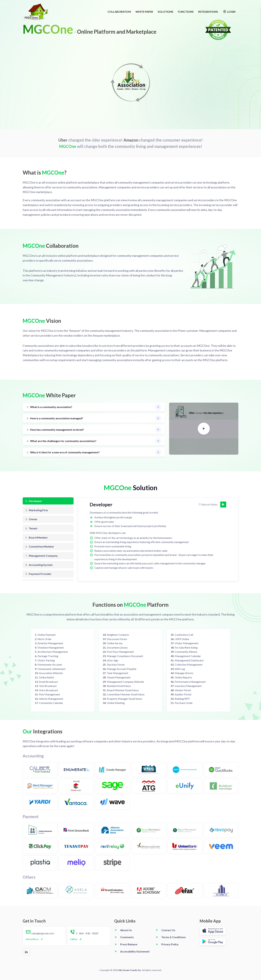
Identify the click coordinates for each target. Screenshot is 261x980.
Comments (127, 937)
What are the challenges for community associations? (62, 441)
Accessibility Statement (135, 951)
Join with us (34, 939)
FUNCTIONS (186, 12)
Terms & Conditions (174, 937)
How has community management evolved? (55, 430)
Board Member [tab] (37, 538)
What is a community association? (49, 407)
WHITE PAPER (144, 12)
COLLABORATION (119, 12)
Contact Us (168, 930)
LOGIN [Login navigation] (229, 12)
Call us (76, 939)
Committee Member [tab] (40, 547)
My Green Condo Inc (130, 970)
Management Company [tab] (42, 556)
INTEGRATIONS (208, 12)
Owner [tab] (31, 519)
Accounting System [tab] (39, 565)
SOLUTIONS (165, 12)
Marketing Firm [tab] (37, 510)
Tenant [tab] (31, 528)
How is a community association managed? (55, 418)
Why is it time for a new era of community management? (63, 452)
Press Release (129, 944)
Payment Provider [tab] (38, 574)
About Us (126, 930)
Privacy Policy (170, 944)
